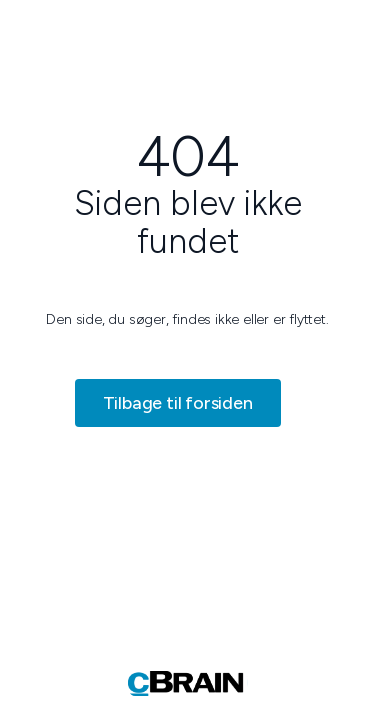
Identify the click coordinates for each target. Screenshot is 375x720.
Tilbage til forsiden (178, 403)
